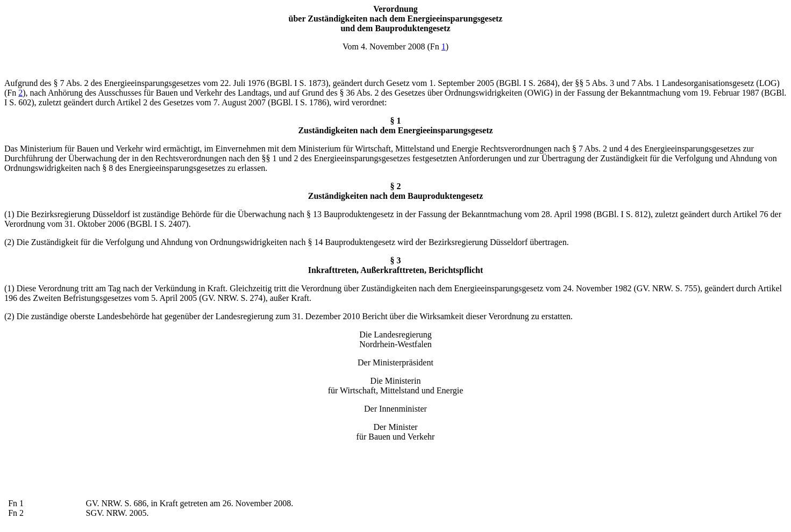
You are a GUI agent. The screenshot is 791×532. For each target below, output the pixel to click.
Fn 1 (16, 503)
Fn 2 (16, 513)
